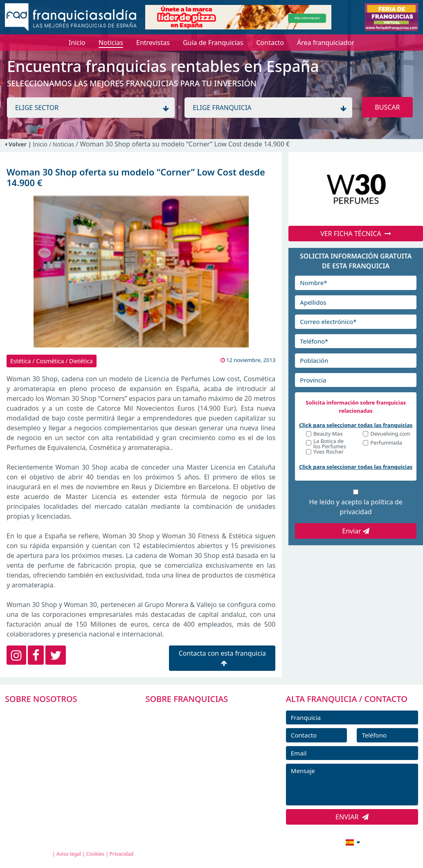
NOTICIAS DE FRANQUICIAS (197, 769)
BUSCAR (387, 107)
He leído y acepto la (356, 507)
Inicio (40, 144)
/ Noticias (62, 144)
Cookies (95, 854)
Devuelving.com (390, 434)
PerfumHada (386, 443)
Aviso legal (69, 854)
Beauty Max (328, 434)
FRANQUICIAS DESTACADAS (197, 750)
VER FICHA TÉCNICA (356, 234)
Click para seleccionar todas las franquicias (356, 425)
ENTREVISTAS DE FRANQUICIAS (203, 787)
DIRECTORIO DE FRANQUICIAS (202, 732)
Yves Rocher (328, 452)
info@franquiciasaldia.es (282, 841)
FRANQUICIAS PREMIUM (193, 713)
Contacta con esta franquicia (222, 658)
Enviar (356, 531)
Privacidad (122, 854)
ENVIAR (352, 817)
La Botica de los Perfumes (330, 444)
